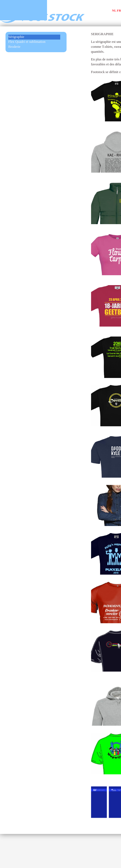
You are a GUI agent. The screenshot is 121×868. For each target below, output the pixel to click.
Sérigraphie (16, 37)
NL (114, 10)
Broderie (14, 47)
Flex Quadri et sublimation (27, 42)
